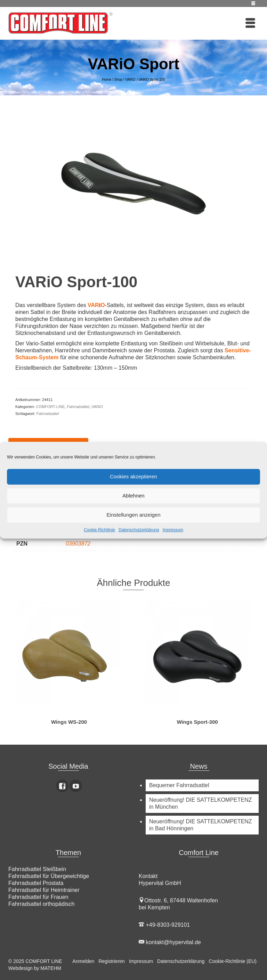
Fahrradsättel (78, 407)
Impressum (173, 530)
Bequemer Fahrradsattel (179, 785)
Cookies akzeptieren (133, 476)
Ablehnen (133, 496)
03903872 (78, 544)
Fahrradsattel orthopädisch (41, 904)
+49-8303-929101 (164, 925)
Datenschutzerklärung (139, 530)
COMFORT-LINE (50, 407)
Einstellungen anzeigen (133, 515)
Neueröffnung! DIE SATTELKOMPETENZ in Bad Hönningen (201, 825)
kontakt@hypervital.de (170, 942)
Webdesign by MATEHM (35, 968)
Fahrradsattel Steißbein (37, 869)
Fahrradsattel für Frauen (38, 897)
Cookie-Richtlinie (99, 530)
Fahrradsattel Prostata (36, 883)
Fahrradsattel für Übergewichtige (49, 876)
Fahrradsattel (48, 414)
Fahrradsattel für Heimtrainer (44, 890)
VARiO (97, 407)
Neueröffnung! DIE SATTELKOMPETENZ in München (201, 803)
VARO (96, 305)
